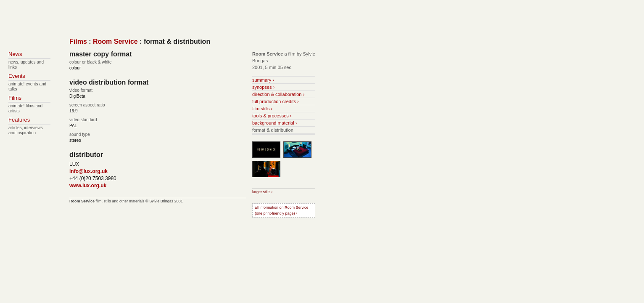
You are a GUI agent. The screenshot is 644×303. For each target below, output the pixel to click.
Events (17, 76)
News (15, 54)
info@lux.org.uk (88, 171)
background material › (274, 123)
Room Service (115, 41)
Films (78, 41)
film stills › (262, 109)
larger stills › (263, 192)
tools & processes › (272, 116)
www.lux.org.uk (88, 186)
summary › (263, 80)
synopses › (263, 87)
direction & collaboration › (278, 94)
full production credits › (276, 101)
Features (19, 120)
